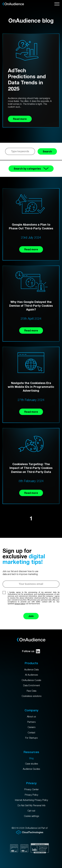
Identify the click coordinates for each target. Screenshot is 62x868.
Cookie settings (31, 816)
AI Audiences (31, 675)
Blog (31, 758)
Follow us (31, 651)
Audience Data (31, 669)
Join (31, 616)
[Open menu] (57, 4)
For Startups (31, 738)
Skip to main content (0, 0)
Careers (31, 727)
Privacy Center (31, 789)
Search (47, 151)
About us (31, 716)
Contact (31, 732)
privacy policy (20, 604)
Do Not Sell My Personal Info (31, 805)
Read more (31, 249)
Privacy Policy (31, 795)
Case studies (31, 764)
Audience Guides (31, 769)
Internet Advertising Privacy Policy (31, 800)
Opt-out (31, 811)
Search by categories (31, 169)
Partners (31, 722)
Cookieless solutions (31, 696)
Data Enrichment (31, 685)
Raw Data (31, 691)
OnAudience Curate (31, 680)
